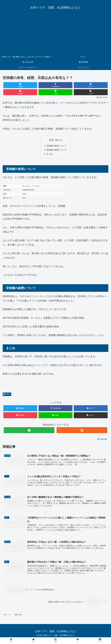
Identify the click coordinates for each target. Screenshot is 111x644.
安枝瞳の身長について (57, 146)
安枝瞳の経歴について (57, 150)
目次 (52, 140)
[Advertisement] (55, 34)
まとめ (49, 155)
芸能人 (7, 395)
